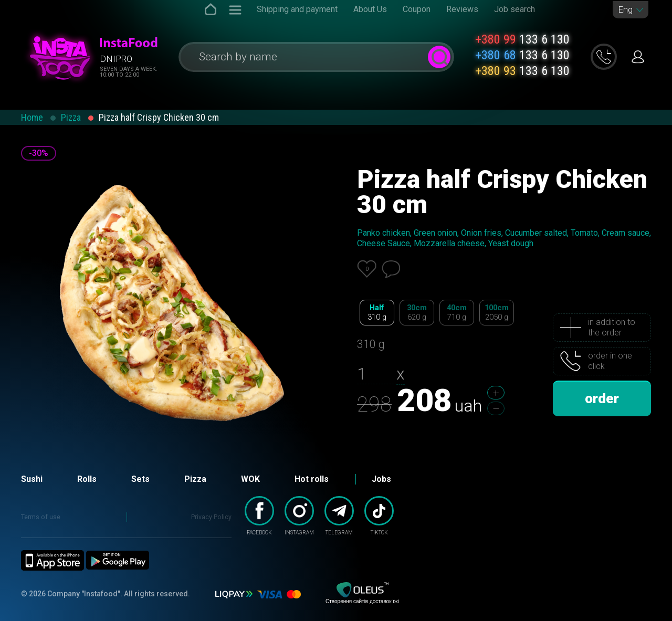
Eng (625, 10)
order (602, 398)
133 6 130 (522, 39)
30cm (417, 313)
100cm (497, 313)
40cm (457, 313)
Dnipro (116, 59)
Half (377, 313)
